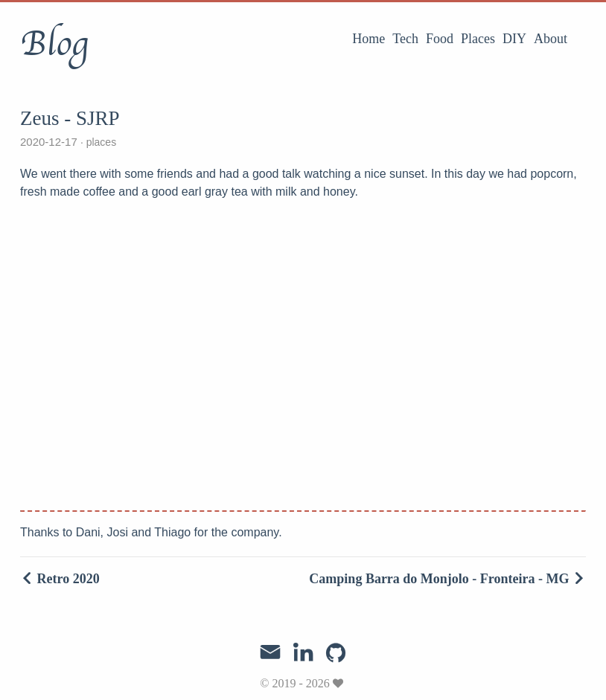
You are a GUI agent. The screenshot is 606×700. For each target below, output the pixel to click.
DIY (514, 39)
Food (440, 39)
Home (369, 39)
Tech (405, 39)
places (100, 142)
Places (478, 39)
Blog (54, 44)
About (551, 39)
